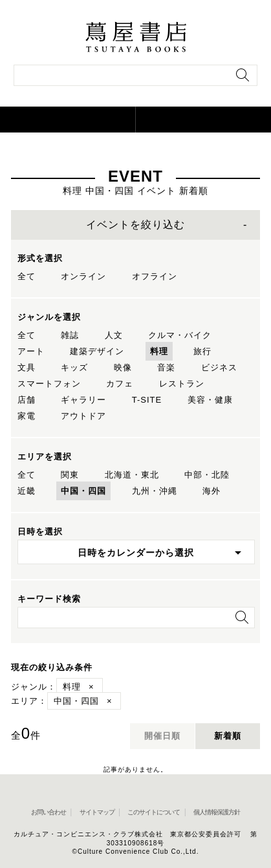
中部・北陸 (207, 475)
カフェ (120, 384)
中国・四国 (83, 491)
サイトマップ (97, 812)
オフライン (155, 276)
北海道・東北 (132, 475)
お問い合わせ (49, 812)
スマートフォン (49, 384)
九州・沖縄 (155, 491)
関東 (70, 475)
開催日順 (162, 736)
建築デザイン (97, 351)
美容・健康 (210, 400)
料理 (159, 351)
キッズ (74, 367)
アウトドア (83, 416)
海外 (211, 491)
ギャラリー (83, 400)
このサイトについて (154, 812)
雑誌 (70, 335)
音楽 (166, 367)
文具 (27, 367)
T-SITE (147, 400)
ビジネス (219, 367)
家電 (27, 416)
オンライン (83, 276)
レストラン (182, 384)
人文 (114, 335)
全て (27, 276)
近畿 (27, 491)
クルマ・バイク (180, 335)
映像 (123, 367)
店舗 (27, 400)
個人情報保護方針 (217, 812)
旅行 (202, 351)
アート (31, 351)
